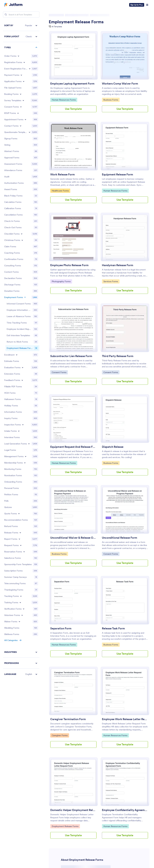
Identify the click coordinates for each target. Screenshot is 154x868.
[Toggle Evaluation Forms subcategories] (23, 367)
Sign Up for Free (137, 5)
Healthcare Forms (60, 191)
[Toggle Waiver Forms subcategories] (19, 622)
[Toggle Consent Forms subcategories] (21, 107)
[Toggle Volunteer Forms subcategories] (22, 615)
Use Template (73, 109)
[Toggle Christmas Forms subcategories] (22, 240)
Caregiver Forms (60, 735)
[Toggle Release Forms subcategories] (20, 533)
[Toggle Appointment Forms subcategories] (25, 119)
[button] (21, 25)
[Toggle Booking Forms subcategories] (21, 94)
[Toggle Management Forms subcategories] (26, 456)
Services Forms (111, 281)
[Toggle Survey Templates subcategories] (23, 100)
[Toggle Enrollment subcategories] (17, 355)
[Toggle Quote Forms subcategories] (19, 514)
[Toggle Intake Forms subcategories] (19, 431)
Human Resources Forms (64, 100)
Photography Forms (61, 281)
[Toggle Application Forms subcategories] (24, 81)
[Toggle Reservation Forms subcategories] (24, 552)
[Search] (6, 15)
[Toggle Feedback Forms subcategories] (22, 380)
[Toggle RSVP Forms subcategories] (18, 113)
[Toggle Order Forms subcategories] (18, 56)
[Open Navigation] (147, 5)
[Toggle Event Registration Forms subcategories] (30, 69)
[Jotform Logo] (13, 5)
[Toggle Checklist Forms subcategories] (22, 234)
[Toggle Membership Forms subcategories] (25, 463)
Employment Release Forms (76, 22)
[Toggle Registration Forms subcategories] (24, 62)
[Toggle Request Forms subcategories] (21, 545)
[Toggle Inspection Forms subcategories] (23, 425)
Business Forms (111, 100)
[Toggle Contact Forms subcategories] (21, 126)
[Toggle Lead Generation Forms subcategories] (29, 444)
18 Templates (57, 27)
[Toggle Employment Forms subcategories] (25, 297)
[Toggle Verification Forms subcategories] (24, 609)
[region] (21, 350)
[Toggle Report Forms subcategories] (19, 539)
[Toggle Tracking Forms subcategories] (21, 596)
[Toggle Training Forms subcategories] (20, 602)
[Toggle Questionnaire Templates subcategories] (30, 132)
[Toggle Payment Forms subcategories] (21, 75)
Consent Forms (59, 372)
